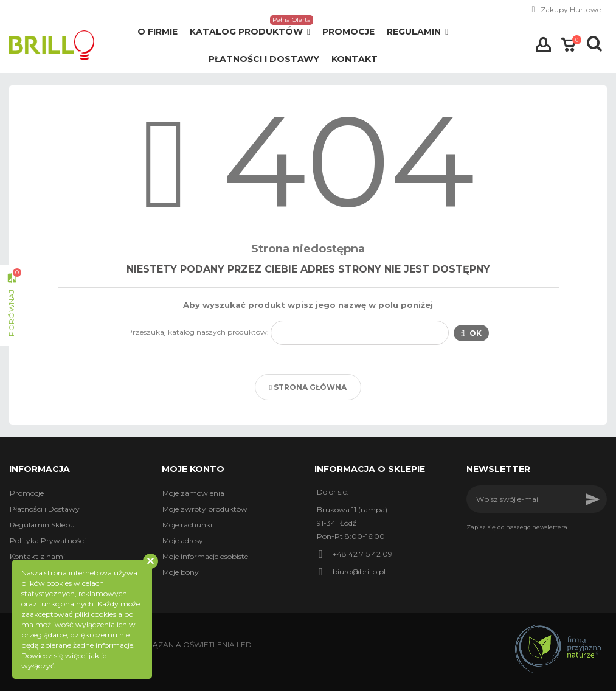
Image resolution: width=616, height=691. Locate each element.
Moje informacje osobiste (205, 556)
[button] (250, 32)
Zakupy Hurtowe (571, 9)
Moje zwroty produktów (205, 509)
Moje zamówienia (193, 493)
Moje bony (181, 572)
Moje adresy (183, 540)
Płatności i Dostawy (45, 509)
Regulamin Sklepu (42, 525)
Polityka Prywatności (48, 540)
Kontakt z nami (37, 556)
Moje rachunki (187, 525)
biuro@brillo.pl (359, 571)
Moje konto (193, 469)
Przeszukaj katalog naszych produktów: (198, 332)
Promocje (27, 493)
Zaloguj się (543, 45)
